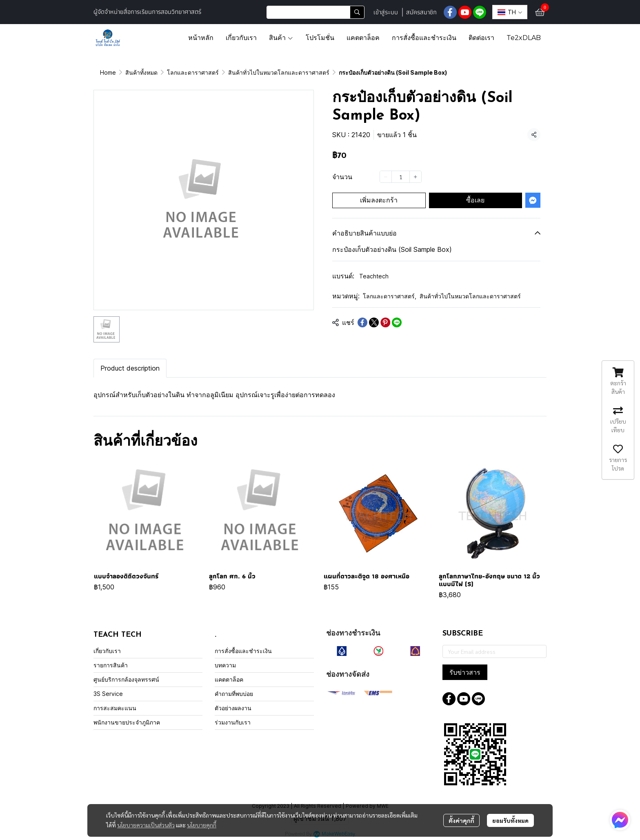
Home (108, 72)
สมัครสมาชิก (421, 12)
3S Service (108, 694)
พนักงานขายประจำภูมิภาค (127, 722)
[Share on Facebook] (362, 322)
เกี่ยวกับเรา (107, 651)
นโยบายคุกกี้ (202, 825)
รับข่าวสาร (465, 672)
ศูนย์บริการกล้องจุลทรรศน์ (126, 679)
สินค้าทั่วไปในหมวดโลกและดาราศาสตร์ (279, 72)
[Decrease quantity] (386, 177)
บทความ (225, 665)
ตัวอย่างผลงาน (233, 708)
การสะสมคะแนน (115, 708)
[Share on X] (374, 322)
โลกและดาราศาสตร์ (193, 72)
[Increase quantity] (416, 177)
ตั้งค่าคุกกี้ (461, 820)
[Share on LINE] (397, 322)
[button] (316, 12)
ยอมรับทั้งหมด (510, 820)
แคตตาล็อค (229, 679)
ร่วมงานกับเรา (233, 722)
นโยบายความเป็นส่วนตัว (146, 825)
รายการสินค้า (111, 665)
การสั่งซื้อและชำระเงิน (243, 651)
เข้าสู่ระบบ (386, 12)
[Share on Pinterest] (385, 322)
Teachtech (374, 276)
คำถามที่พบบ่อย (234, 694)
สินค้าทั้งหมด (141, 72)
